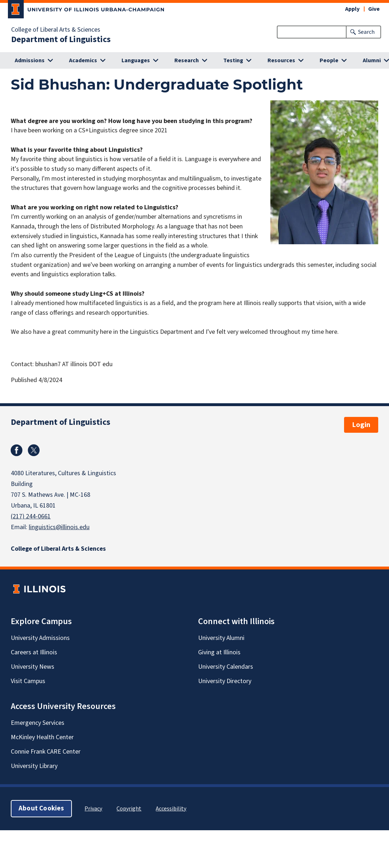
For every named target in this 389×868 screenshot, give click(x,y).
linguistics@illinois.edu (59, 527)
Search (366, 32)
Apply (352, 9)
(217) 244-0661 (31, 516)
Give (374, 9)
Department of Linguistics (61, 40)
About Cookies (41, 808)
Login (361, 425)
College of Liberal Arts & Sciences (56, 30)
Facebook (17, 450)
